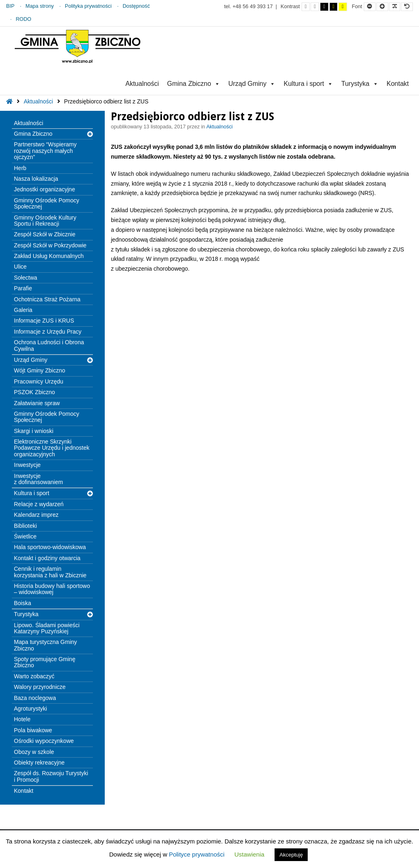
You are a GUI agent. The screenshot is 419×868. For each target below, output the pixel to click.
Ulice (20, 267)
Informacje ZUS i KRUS (44, 321)
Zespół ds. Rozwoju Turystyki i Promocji (51, 776)
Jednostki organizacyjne (44, 189)
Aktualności (142, 84)
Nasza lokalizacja (36, 179)
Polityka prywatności (88, 6)
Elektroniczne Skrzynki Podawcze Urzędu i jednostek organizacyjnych (52, 448)
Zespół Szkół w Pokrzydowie (50, 245)
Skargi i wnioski (34, 431)
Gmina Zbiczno (194, 84)
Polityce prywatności (197, 854)
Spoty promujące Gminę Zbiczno (45, 662)
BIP (10, 6)
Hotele (22, 719)
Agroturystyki (30, 709)
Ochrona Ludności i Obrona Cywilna (49, 345)
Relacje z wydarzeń (39, 504)
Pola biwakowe (33, 730)
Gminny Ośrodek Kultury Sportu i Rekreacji (45, 221)
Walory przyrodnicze (40, 687)
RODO (24, 19)
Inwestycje (27, 465)
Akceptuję (291, 855)
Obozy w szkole (34, 752)
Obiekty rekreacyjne (39, 763)
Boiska (23, 603)
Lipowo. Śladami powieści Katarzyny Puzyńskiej (47, 628)
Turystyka (360, 84)
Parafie (23, 288)
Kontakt (398, 84)
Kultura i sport (308, 84)
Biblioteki (25, 526)
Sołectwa (26, 278)
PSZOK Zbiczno (34, 392)
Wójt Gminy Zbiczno (39, 370)
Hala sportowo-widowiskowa (50, 547)
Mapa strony (39, 6)
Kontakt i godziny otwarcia (47, 558)
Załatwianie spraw (37, 403)
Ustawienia (249, 854)
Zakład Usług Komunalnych (49, 256)
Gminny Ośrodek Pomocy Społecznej (47, 203)
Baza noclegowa (35, 698)
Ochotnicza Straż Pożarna (47, 299)
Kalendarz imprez (36, 515)
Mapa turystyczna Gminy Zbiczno (45, 645)
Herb (20, 168)
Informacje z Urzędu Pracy (48, 332)
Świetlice (25, 536)
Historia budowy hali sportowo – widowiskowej (52, 589)
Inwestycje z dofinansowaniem (38, 479)
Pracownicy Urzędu (39, 381)
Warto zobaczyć (34, 676)
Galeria (23, 310)
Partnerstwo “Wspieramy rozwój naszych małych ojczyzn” (45, 151)
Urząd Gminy (252, 84)
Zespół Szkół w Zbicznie (45, 234)
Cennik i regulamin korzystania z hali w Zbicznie (50, 572)
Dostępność (136, 6)
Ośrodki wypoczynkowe (44, 741)
